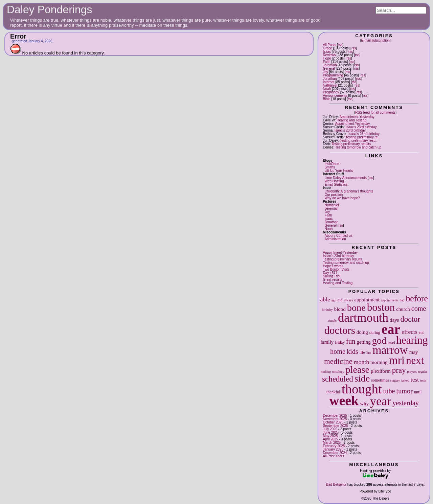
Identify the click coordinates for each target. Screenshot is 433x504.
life (362, 352)
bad (402, 300)
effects (409, 332)
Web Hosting (334, 181)
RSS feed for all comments (375, 112)
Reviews (329, 55)
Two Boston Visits (336, 269)
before (417, 299)
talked (405, 380)
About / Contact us (338, 236)
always (349, 300)
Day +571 (330, 273)
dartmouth (363, 318)
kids (352, 351)
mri (397, 360)
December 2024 (335, 453)
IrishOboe (332, 164)
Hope (327, 58)
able (325, 299)
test (415, 380)
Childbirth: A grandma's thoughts (349, 191)
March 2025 (332, 443)
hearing (412, 340)
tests (423, 380)
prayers (412, 372)
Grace (327, 48)
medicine (338, 361)
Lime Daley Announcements (346, 178)
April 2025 (330, 439)
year (381, 401)
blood (340, 309)
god (379, 340)
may (414, 352)
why (364, 404)
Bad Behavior (336, 485)
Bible (326, 99)
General (329, 68)
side (362, 378)
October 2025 (333, 422)
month (361, 362)
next (415, 360)
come (419, 308)
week (344, 401)
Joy (325, 72)
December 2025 (335, 416)
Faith (326, 62)
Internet (328, 82)
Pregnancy (331, 92)
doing (362, 332)
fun (351, 341)
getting (363, 342)
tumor (405, 391)
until (418, 392)
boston (381, 307)
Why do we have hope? (342, 198)
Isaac (327, 52)
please (357, 370)
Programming (333, 75)
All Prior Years (333, 456)
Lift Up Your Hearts (339, 171)
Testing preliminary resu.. (358, 141)
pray (399, 370)
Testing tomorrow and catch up (358, 147)
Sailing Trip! (332, 276)
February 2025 (334, 446)
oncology (338, 372)
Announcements (335, 96)
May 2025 (330, 436)
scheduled (338, 379)
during (375, 333)
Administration (335, 239)
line (369, 353)
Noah (327, 89)
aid (340, 300)
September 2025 (335, 426)
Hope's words (333, 266)
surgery (395, 380)
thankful (333, 392)
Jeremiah (330, 65)
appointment (367, 300)
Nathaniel (330, 85)
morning (379, 362)
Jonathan (330, 79)
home (338, 351)
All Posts (329, 45)
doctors (340, 330)
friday (340, 342)
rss (340, 45)
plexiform (381, 371)
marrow (390, 350)
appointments (390, 300)
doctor (410, 319)
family (327, 342)
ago (334, 300)
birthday (327, 310)
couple (332, 320)
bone (356, 308)
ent (421, 333)
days (394, 320)
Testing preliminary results (351, 144)
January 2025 (333, 449)
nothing (326, 372)
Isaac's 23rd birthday (361, 127)
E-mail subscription (375, 40)
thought (362, 389)
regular (423, 372)
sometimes (380, 380)
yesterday (406, 403)
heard (391, 342)
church (403, 309)
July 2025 (330, 429)
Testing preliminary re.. (362, 137)
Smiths (330, 167)
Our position (334, 195)
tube (389, 391)
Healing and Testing (351, 120)
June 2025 (331, 432)
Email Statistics (336, 185)
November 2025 (335, 419)
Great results (332, 280)
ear (391, 329)
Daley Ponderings (50, 9)
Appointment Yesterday (357, 117)
